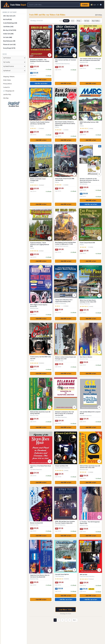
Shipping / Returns (9, 77)
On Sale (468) (8, 37)
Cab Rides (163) (8, 27)
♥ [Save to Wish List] (50, 55)
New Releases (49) (9, 41)
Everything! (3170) (9, 48)
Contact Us (6, 87)
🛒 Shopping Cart (9, 91)
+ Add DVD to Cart (41, 80)
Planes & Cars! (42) (9, 44)
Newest (66, 21)
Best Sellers (96, 21)
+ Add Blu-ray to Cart (41, 83)
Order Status (7, 80)
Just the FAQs (7, 94)
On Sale (87, 21)
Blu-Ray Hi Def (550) (10, 30)
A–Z (73, 21)
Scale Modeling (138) (10, 23)
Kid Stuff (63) (7, 19)
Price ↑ (79, 21)
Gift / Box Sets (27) (9, 16)
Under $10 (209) (8, 34)
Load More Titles (66, 609)
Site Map (6, 98)
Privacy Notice (7, 84)
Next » (75, 620)
